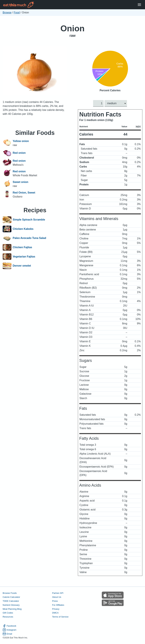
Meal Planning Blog (12, 609)
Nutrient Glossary (11, 605)
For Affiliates (58, 605)
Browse (7, 13)
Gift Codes (8, 613)
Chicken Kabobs (23, 229)
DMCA (55, 613)
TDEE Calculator (11, 601)
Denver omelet (22, 266)
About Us (57, 597)
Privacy (56, 609)
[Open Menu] (139, 5)
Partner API (58, 593)
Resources (8, 617)
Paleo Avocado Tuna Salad (29, 238)
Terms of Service (60, 617)
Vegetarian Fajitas (24, 257)
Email (7, 634)
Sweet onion (21, 182)
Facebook (9, 626)
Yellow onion (21, 141)
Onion (73, 28)
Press (55, 601)
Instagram (10, 630)
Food (17, 13)
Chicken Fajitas (22, 247)
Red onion (19, 153)
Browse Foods (10, 593)
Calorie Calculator (11, 597)
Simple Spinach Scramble (29, 220)
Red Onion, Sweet (24, 193)
